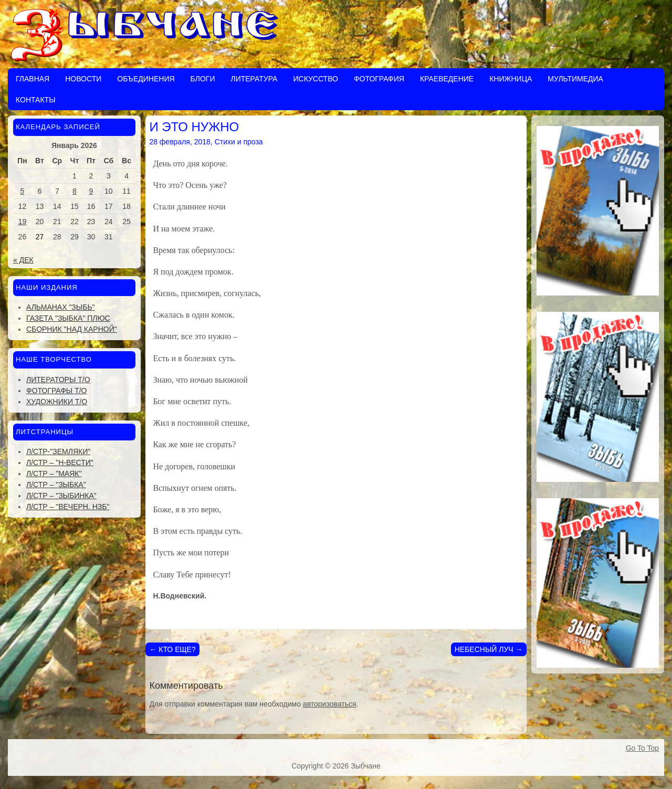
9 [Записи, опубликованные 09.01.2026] (91, 191)
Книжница (511, 79)
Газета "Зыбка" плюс (68, 318)
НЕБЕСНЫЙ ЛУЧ (489, 649)
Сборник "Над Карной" (72, 329)
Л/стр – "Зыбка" (56, 485)
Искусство (315, 79)
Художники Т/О (57, 402)
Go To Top (642, 748)
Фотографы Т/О (56, 391)
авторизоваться (330, 704)
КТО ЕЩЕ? (172, 649)
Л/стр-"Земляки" (58, 451)
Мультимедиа (575, 79)
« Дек (23, 260)
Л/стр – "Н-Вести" (60, 462)
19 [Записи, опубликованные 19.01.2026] (23, 222)
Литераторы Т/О (58, 380)
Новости (83, 79)
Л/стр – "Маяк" (54, 474)
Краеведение (447, 79)
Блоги (203, 79)
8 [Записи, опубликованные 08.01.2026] (75, 191)
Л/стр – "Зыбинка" (61, 496)
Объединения (146, 79)
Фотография (379, 79)
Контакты (36, 100)
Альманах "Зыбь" (61, 307)
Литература (254, 79)
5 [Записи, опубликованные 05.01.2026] (22, 191)
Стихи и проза (239, 142)
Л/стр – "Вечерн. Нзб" (68, 507)
